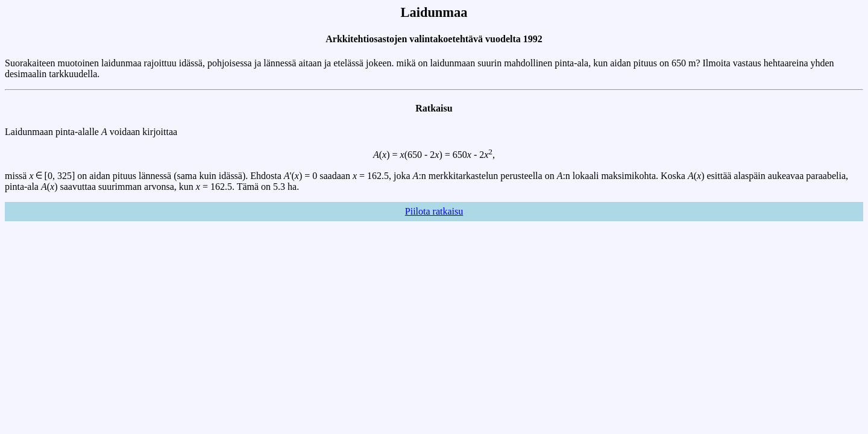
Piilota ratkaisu (434, 211)
